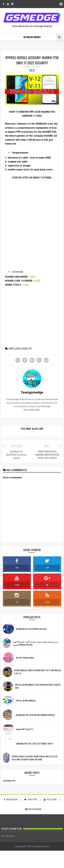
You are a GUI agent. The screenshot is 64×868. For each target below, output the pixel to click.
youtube (50, 800)
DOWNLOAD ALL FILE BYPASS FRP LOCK (31, 629)
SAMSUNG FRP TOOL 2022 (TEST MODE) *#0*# (34, 744)
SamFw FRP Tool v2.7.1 (25, 729)
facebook (11, 800)
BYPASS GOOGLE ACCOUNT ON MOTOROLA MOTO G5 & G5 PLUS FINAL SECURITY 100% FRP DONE (35, 758)
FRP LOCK (14, 349)
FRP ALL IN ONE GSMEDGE (26, 700)
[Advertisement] (28, 241)
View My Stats (8, 836)
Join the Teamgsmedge (25, 657)
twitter (31, 800)
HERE (33, 277)
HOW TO (26, 349)
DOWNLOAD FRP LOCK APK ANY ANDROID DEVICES (35, 715)
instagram (33, 809)
